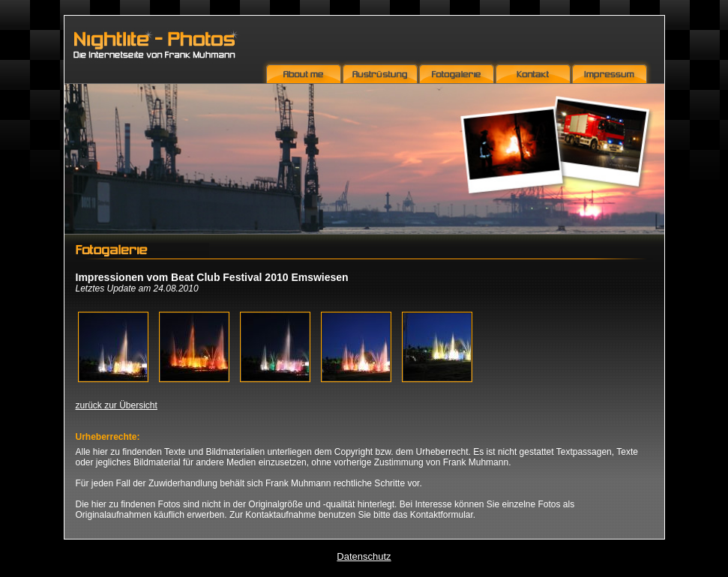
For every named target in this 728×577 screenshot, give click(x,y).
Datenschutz (364, 556)
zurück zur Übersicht (117, 405)
